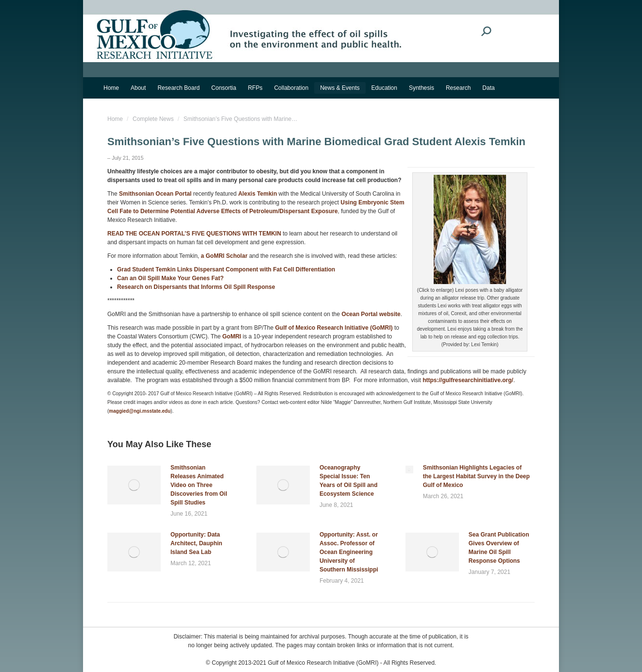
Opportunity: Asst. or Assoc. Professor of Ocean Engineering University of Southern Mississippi (349, 552)
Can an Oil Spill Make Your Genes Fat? (170, 278)
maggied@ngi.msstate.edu (140, 411)
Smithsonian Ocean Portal (155, 194)
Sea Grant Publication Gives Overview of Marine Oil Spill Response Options (499, 548)
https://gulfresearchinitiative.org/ (468, 380)
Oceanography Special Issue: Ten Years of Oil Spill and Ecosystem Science (348, 481)
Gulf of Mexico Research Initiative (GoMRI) (334, 328)
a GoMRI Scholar (224, 256)
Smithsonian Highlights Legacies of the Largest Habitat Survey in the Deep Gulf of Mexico (476, 476)
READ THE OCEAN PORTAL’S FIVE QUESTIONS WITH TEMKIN (194, 234)
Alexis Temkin (257, 194)
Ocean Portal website (371, 314)
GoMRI (232, 336)
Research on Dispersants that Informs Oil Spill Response (196, 287)
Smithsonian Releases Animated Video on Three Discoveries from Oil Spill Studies (199, 485)
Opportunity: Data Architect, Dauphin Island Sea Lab (196, 543)
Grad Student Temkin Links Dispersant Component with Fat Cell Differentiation (226, 269)
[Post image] (134, 485)
